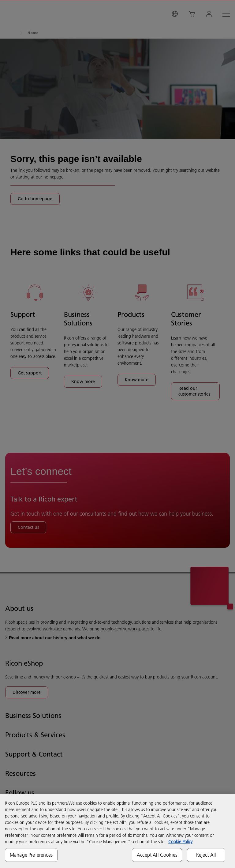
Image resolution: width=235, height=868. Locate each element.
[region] (117, 831)
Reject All (206, 855)
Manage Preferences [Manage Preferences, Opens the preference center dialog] (31, 855)
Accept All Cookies (157, 855)
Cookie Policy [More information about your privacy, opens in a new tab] (180, 842)
